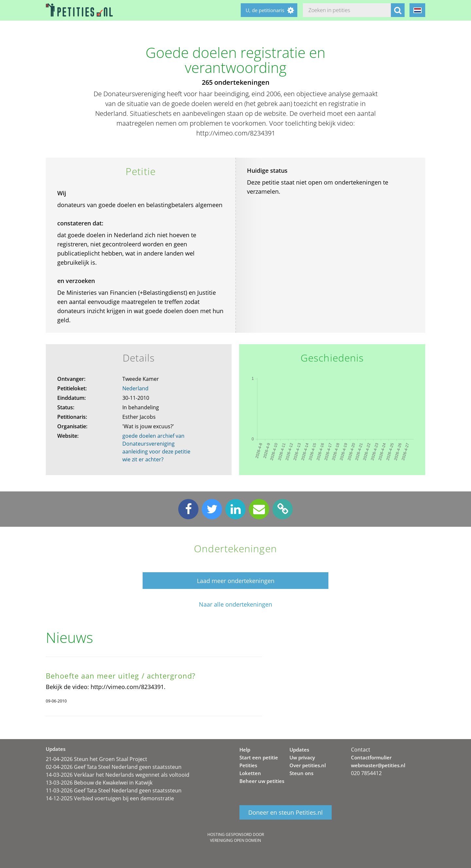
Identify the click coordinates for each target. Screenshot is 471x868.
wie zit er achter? (143, 459)
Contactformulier (371, 757)
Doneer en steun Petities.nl (286, 812)
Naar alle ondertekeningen (235, 604)
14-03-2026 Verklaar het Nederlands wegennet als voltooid (118, 775)
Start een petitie (259, 757)
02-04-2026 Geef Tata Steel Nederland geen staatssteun (114, 767)
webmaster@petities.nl (378, 765)
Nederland (135, 388)
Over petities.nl (308, 765)
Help (245, 750)
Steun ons (301, 773)
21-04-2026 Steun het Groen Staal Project (96, 759)
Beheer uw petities (262, 781)
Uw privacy (302, 757)
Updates (299, 750)
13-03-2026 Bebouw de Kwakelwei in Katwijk (99, 783)
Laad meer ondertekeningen (236, 581)
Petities (248, 765)
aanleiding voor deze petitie (156, 452)
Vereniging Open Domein (235, 840)
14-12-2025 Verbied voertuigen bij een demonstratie (110, 798)
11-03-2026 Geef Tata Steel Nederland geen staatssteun (114, 790)
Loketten (250, 773)
